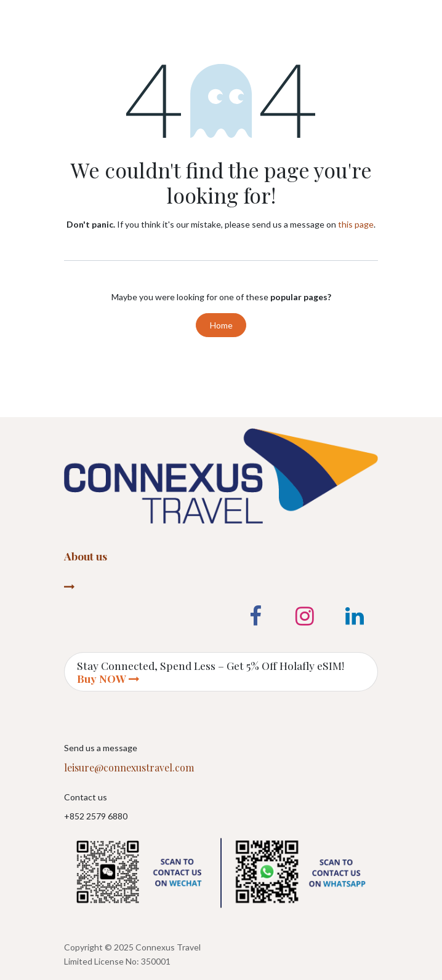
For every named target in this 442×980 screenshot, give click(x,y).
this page (356, 224)
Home (221, 325)
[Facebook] (255, 616)
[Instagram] (305, 616)
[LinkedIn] (355, 616)
